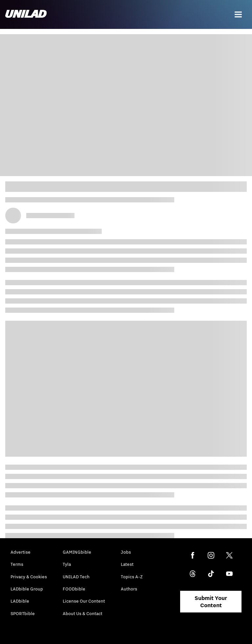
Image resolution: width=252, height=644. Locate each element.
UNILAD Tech (76, 577)
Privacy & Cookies (29, 577)
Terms (17, 564)
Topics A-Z (132, 577)
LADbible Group (27, 589)
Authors (129, 589)
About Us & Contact (83, 613)
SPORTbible (23, 613)
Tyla (67, 564)
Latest (127, 564)
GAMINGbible (77, 552)
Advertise (21, 552)
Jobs (126, 552)
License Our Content (84, 601)
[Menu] (238, 14)
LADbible (20, 601)
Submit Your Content (211, 602)
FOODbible (74, 589)
